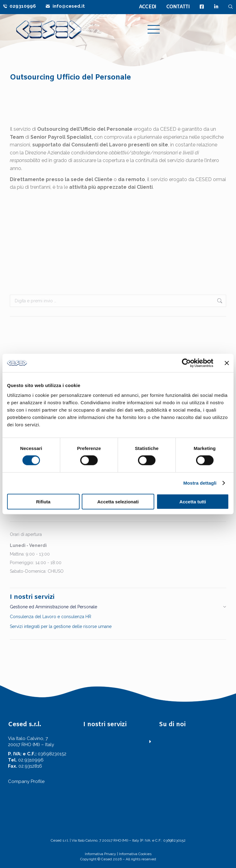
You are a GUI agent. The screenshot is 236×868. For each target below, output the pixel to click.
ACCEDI (148, 7)
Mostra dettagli (200, 483)
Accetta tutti (193, 501)
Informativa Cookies (135, 854)
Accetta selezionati (118, 501)
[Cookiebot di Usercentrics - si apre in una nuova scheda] (186, 363)
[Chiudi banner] (227, 363)
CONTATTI (178, 7)
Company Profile (26, 781)
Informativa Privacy (100, 854)
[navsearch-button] (231, 7)
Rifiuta (43, 501)
